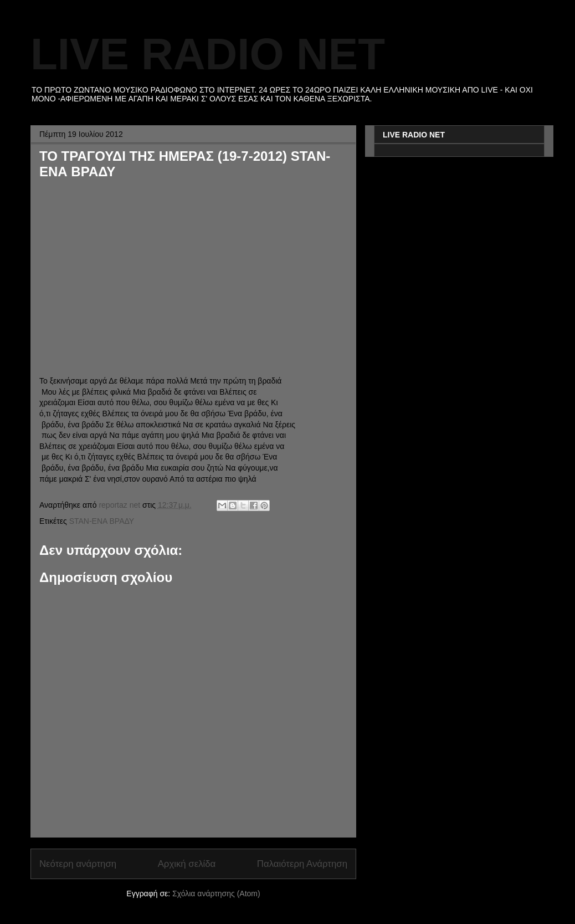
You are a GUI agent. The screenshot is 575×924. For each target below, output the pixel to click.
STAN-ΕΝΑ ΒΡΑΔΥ (102, 521)
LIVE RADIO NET (208, 54)
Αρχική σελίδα (187, 864)
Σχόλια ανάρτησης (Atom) (216, 894)
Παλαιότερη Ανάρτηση (302, 864)
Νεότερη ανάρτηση (78, 864)
